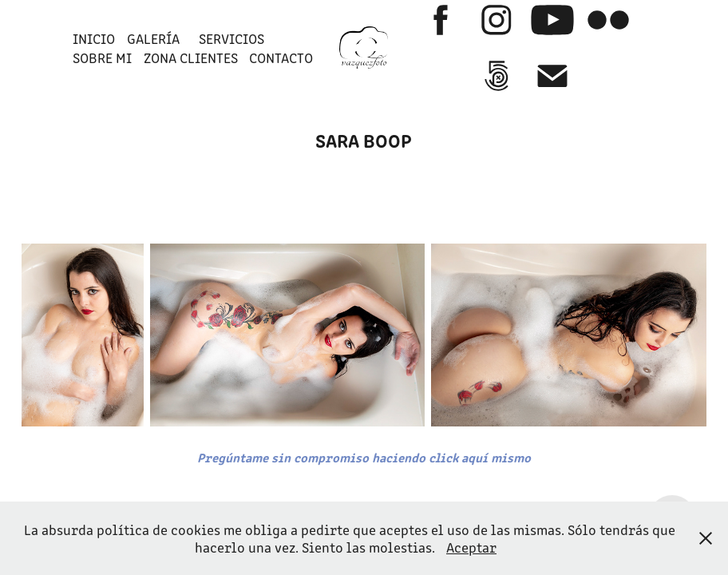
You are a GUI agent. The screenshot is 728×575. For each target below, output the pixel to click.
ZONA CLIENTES (191, 57)
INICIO (94, 38)
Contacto (281, 57)
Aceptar (471, 547)
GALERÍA (153, 38)
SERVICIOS (231, 38)
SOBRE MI (102, 57)
